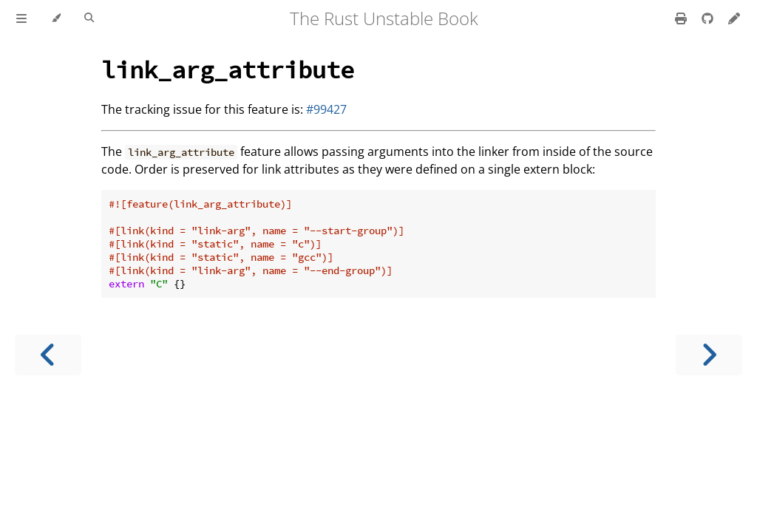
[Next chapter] (709, 355)
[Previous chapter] (48, 355)
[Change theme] (56, 18)
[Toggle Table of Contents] (21, 18)
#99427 (326, 109)
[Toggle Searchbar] (89, 18)
